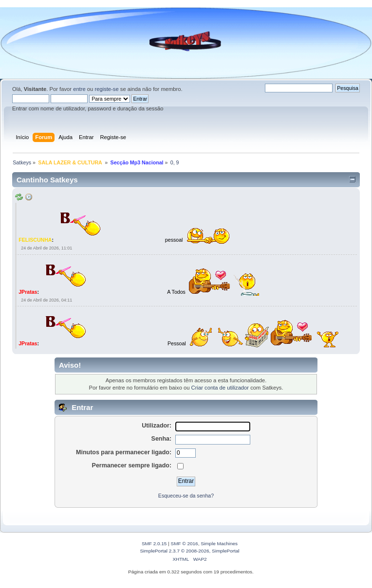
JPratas (28, 291)
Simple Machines (219, 543)
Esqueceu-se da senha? (186, 496)
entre (79, 89)
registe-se (106, 89)
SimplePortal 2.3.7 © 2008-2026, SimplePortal (189, 551)
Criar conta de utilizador (220, 388)
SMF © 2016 (185, 543)
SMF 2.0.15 (154, 543)
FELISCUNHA (35, 240)
